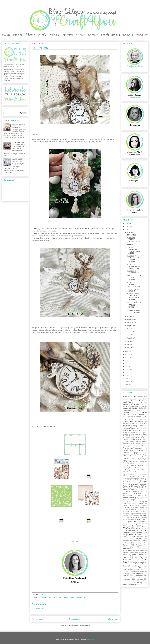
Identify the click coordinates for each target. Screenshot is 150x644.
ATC (143, 406)
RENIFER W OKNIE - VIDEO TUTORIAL (134, 312)
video (138, 570)
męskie (145, 490)
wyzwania (127, 579)
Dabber (143, 420)
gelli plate (142, 445)
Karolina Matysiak (49, 597)
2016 (127, 363)
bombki (139, 410)
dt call (135, 431)
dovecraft (138, 427)
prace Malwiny (139, 528)
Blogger (91, 639)
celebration (132, 416)
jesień (136, 462)
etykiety (145, 440)
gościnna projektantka (135, 449)
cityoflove (133, 418)
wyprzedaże (141, 577)
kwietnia (130, 338)
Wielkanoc (140, 573)
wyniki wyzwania (128, 577)
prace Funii (131, 526)
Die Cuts (135, 423)
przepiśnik (136, 541)
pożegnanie (131, 520)
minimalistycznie (128, 496)
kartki (125, 474)
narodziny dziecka (131, 504)
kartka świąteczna (128, 470)
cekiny (125, 416)
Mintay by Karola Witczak (65, 597)
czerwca (130, 332)
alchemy (125, 401)
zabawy (134, 581)
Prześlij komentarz (41, 609)
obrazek (144, 505)
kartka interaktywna (139, 468)
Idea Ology (140, 456)
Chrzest (139, 416)
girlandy (132, 447)
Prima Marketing (137, 537)
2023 (127, 224)
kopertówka (132, 476)
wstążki (132, 575)
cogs (127, 420)
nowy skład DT (135, 505)
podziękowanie (137, 517)
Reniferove (126, 547)
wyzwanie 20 (126, 581)
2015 (127, 366)
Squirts (125, 554)
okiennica (142, 508)
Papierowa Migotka (139, 515)
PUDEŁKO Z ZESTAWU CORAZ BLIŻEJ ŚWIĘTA (134, 266)
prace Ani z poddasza (137, 522)
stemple (144, 556)
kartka (125, 468)
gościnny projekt (128, 451)
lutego (129, 344)
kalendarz (142, 464)
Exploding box (127, 443)
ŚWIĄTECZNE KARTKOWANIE (133, 272)
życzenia (138, 585)
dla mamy (136, 425)
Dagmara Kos (128, 422)
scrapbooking (127, 549)
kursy (125, 480)
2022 (127, 227)
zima (132, 585)
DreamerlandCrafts (129, 429)
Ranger (126, 545)
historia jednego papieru (139, 454)
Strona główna (75, 619)
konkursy (143, 474)
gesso (125, 447)
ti (140, 560)
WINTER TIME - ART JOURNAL (134, 290)
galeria (136, 445)
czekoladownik (134, 420)
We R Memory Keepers (129, 573)
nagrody (144, 502)
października (131, 320)
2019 (127, 354)
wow (124, 575)
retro (135, 547)
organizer (139, 513)
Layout (141, 480)
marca (129, 341)
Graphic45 (140, 451)
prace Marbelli (129, 530)
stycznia (130, 347)
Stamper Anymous (138, 554)
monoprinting (141, 500)
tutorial (134, 566)
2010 (127, 382)
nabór (138, 502)
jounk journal (143, 462)
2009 (127, 385)
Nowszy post (37, 619)
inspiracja (126, 459)
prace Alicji (142, 519)
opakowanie (136, 511)
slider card (135, 552)
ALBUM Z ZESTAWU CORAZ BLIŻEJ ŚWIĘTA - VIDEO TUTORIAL (133, 297)
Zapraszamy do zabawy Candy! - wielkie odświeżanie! (20, 126)
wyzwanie (140, 579)
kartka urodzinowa (141, 470)
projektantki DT (127, 539)
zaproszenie (126, 583)
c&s (134, 414)
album (140, 399)
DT (129, 431)
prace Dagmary (142, 524)
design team (126, 423)
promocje (126, 541)
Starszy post (113, 619)
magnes (136, 486)
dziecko (133, 432)
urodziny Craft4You (128, 570)
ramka (136, 543)
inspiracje (142, 458)
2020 (127, 351)
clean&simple (142, 418)
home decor (130, 456)
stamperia (79, 597)
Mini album (138, 493)
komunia (135, 474)
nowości (126, 505)
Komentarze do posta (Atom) (79, 625)
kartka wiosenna (141, 472)
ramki (143, 543)
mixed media (128, 500)
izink (130, 462)
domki (125, 427)
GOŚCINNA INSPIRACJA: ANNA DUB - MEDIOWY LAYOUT (134, 250)
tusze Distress (128, 564)
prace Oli (143, 530)
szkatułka (129, 558)
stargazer (136, 556)
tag (84, 597)
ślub (136, 558)
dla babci (142, 423)
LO (145, 482)
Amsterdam (126, 404)
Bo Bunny (126, 410)
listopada (130, 317)
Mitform (142, 498)
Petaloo (129, 517)
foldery (143, 443)
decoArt (140, 422)
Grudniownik (126, 452)
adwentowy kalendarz (129, 399)
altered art (127, 403)
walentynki (134, 572)
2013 (127, 373)
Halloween (136, 452)
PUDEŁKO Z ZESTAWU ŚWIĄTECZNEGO (133, 240)
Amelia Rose (140, 403)
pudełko (128, 543)
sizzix (127, 552)
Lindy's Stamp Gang (131, 482)
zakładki (142, 581)
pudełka (144, 541)
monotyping (126, 502)
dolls (143, 425)
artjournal (135, 406)
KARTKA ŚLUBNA (18, 159)
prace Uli (133, 535)
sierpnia (130, 326)
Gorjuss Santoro (141, 447)
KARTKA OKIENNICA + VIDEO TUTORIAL (134, 278)
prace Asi (131, 524)
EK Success (128, 440)
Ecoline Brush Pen (141, 438)
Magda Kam (132, 484)
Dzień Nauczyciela (135, 436)
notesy (141, 504)
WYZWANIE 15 (132, 245)
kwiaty (132, 480)
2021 (127, 230)
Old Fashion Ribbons (130, 509)
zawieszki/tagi (138, 583)
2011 (127, 379)
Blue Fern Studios (138, 408)
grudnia (130, 233)
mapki (133, 488)
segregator (137, 549)
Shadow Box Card (133, 551)
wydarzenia (140, 575)
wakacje (127, 572)
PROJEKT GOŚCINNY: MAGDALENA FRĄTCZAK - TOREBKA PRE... (134, 305)
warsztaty (142, 572)
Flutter (137, 443)
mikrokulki (126, 493)
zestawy (125, 585)
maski (133, 490)
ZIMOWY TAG (131, 235)
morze (133, 502)
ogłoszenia (130, 507)
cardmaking (141, 414)
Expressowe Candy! (19, 142)
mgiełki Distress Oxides (134, 492)
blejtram (126, 408)
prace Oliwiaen (132, 532)
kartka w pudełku (130, 472)
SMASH (142, 552)
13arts (125, 397)
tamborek (134, 560)
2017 (127, 360)
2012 (127, 376)
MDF (139, 490)
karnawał (125, 466)
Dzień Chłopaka (135, 434)
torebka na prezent (139, 562)
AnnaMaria (137, 404)
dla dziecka (126, 425)
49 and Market (137, 397)
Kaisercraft (129, 464)
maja (129, 335)
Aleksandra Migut (137, 401)
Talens (125, 560)
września (130, 323)
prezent (143, 535)
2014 (127, 370)
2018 (127, 357)
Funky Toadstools (127, 445)
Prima (125, 537)
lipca (129, 329)
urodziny (139, 568)
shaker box (143, 551)
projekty (139, 539)
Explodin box (140, 441)
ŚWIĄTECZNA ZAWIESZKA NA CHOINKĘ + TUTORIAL (133, 259)
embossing (136, 440)
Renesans (139, 545)
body (133, 410)
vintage (145, 570)
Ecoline (130, 438)
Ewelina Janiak (129, 441)
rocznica (142, 547)
